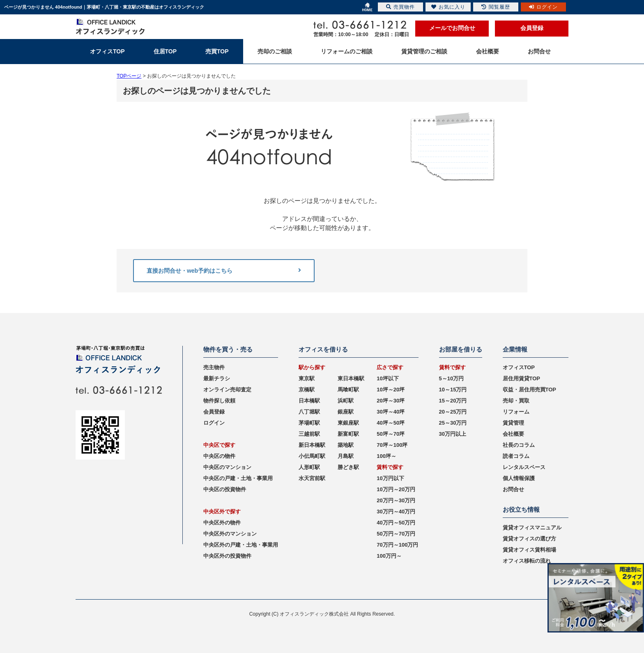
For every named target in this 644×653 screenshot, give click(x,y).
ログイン (214, 423)
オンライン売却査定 (227, 390)
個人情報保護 (519, 478)
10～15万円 (453, 390)
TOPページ (129, 76)
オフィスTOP (519, 367)
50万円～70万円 (396, 534)
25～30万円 (453, 423)
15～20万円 (453, 401)
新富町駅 (348, 434)
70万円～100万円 (397, 545)
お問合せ (513, 489)
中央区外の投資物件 (227, 556)
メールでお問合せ (452, 28)
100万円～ (389, 556)
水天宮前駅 (312, 478)
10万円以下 (390, 478)
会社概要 (513, 434)
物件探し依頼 (219, 401)
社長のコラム (519, 445)
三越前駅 (309, 434)
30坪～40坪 (391, 412)
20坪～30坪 (391, 401)
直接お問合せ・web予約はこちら (224, 271)
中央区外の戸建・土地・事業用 (241, 545)
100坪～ (386, 456)
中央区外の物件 (222, 523)
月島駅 (346, 456)
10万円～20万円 (396, 489)
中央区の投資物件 (225, 489)
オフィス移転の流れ (527, 561)
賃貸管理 (513, 423)
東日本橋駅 (351, 378)
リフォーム (516, 412)
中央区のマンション (227, 467)
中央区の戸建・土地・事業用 (238, 478)
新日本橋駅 (312, 445)
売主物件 (214, 367)
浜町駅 (346, 401)
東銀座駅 (348, 423)
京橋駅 (307, 390)
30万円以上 (453, 434)
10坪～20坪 (391, 390)
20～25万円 (453, 412)
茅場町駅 (309, 423)
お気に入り (448, 7)
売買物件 (400, 7)
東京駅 (307, 378)
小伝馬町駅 (312, 456)
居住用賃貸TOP (522, 378)
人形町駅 (309, 467)
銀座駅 (346, 412)
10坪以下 (388, 378)
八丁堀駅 (309, 412)
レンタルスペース (524, 467)
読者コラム (516, 456)
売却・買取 (516, 401)
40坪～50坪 (391, 423)
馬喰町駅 (348, 390)
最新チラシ (217, 378)
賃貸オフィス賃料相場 (529, 550)
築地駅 (346, 445)
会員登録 (532, 28)
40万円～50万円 (396, 523)
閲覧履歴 (496, 7)
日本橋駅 (309, 401)
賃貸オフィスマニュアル (532, 528)
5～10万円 (452, 378)
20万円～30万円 (396, 500)
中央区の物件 (219, 456)
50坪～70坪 (391, 434)
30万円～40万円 (396, 512)
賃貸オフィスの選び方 (529, 539)
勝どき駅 (348, 467)
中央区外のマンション (230, 534)
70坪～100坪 (392, 445)
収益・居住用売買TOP (530, 390)
